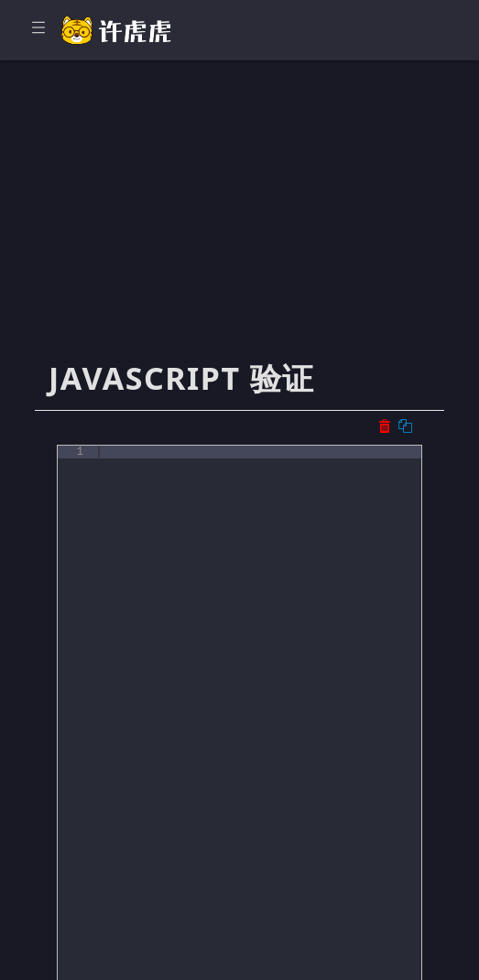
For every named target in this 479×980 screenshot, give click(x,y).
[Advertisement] (239, 220)
